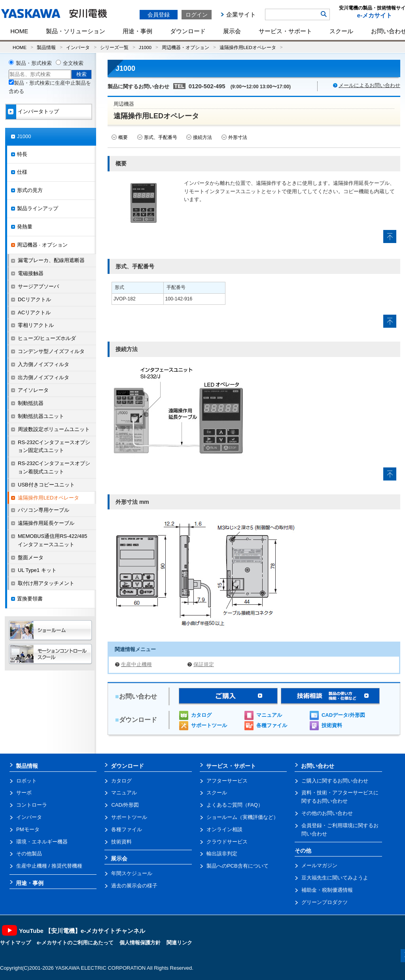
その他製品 (29, 854)
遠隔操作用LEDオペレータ (248, 47)
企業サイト (241, 14)
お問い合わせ (318, 766)
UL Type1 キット (37, 570)
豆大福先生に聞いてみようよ (335, 878)
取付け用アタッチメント (46, 583)
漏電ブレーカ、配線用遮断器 (51, 260)
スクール (341, 31)
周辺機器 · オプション (42, 245)
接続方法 (202, 137)
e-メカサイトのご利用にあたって (75, 943)
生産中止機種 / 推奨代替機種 (49, 866)
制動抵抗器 (31, 403)
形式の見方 (30, 190)
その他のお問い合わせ (327, 813)
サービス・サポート (285, 31)
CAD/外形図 (125, 805)
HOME (19, 31)
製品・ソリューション (76, 31)
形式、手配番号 (161, 137)
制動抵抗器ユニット (41, 416)
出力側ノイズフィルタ (44, 377)
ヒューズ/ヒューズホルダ (47, 338)
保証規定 (204, 664)
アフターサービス (227, 781)
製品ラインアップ (38, 208)
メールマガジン (319, 865)
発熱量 (25, 227)
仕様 (22, 172)
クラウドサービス (227, 842)
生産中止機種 (136, 664)
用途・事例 (137, 31)
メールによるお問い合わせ (369, 85)
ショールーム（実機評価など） (242, 817)
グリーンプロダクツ (325, 902)
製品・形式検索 (34, 63)
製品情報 (46, 47)
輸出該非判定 (222, 854)
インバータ (78, 47)
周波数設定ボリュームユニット (54, 429)
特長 (22, 154)
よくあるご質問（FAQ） (235, 805)
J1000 (145, 47)
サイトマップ (15, 943)
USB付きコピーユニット (46, 485)
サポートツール (209, 725)
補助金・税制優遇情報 (327, 890)
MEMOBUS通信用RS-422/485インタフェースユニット (53, 540)
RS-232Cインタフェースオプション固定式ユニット (54, 446)
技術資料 (332, 725)
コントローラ (32, 805)
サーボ (24, 793)
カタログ (201, 715)
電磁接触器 (31, 273)
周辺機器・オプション (185, 47)
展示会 (232, 31)
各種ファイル (272, 725)
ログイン (197, 15)
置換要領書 (30, 599)
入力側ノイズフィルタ (44, 364)
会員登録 (159, 15)
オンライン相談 (224, 829)
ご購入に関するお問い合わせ (335, 781)
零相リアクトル (36, 325)
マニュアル (269, 715)
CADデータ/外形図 (343, 715)
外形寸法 (238, 137)
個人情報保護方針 (140, 943)
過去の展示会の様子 (134, 886)
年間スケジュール (132, 873)
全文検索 (73, 63)
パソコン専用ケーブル (44, 510)
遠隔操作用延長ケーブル (46, 523)
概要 (123, 137)
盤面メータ (31, 557)
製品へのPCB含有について (238, 866)
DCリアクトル (34, 299)
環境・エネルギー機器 (42, 842)
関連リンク (179, 943)
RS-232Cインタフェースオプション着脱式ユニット (54, 467)
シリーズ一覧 (114, 47)
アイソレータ (33, 390)
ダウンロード (188, 31)
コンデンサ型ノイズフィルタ (51, 351)
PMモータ (28, 829)
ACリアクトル (34, 312)
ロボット (26, 781)
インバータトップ (38, 111)
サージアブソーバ (38, 286)
